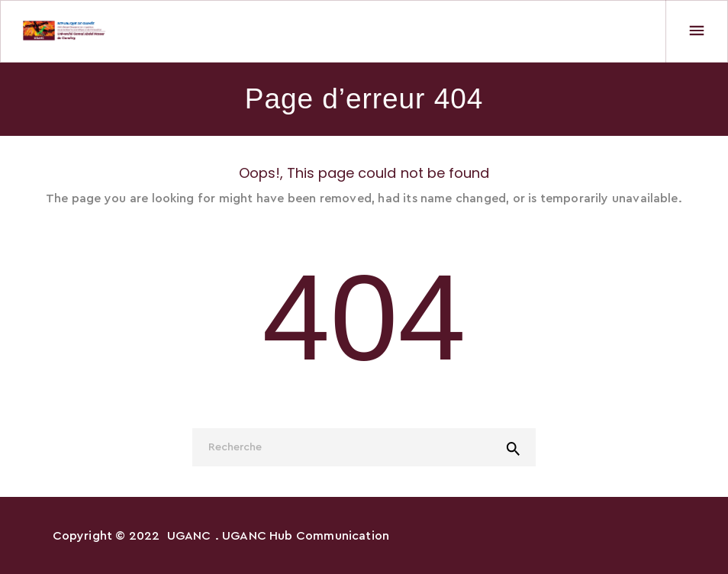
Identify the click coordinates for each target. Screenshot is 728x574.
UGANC (189, 536)
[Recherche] (364, 447)
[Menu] (697, 31)
